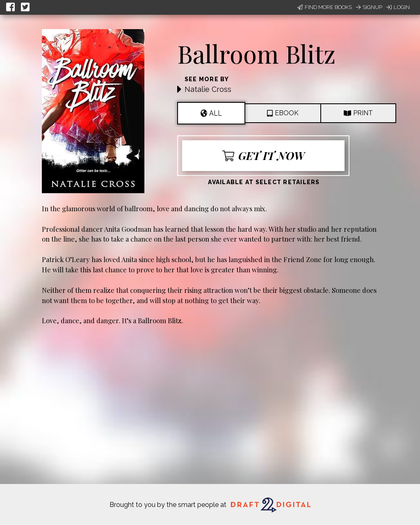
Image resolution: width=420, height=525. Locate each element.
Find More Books (325, 7)
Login (398, 7)
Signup (369, 7)
